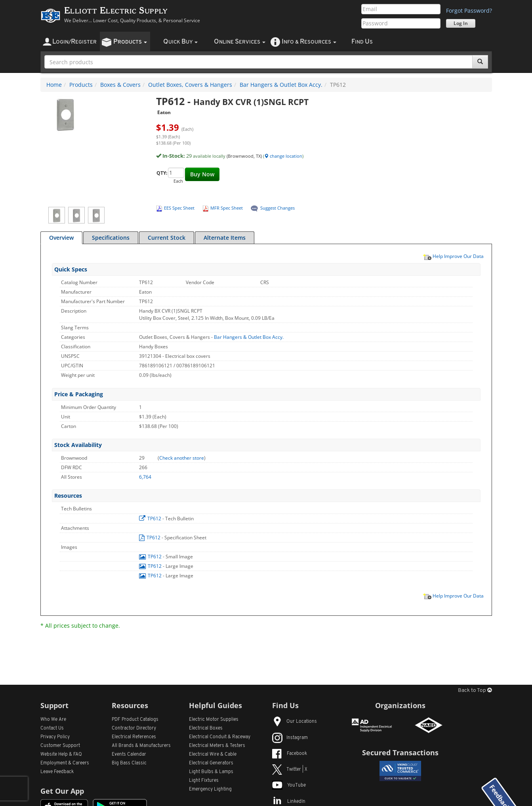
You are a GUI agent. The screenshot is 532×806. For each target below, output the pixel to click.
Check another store (182, 458)
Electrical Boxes (206, 728)
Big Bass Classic (129, 763)
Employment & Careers (65, 763)
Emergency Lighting (210, 789)
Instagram (290, 738)
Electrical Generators (211, 763)
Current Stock (167, 238)
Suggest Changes (277, 208)
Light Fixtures (204, 781)
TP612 (151, 519)
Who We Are (53, 720)
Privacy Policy (55, 737)
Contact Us (52, 728)
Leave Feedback (57, 772)
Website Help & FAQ (61, 754)
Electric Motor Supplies (214, 720)
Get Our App (62, 791)
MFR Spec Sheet (227, 208)
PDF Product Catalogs (135, 720)
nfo (309, 42)
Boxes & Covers (120, 85)
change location (283, 156)
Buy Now (202, 174)
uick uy (180, 42)
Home (54, 85)
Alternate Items (225, 238)
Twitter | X (290, 770)
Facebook (290, 754)
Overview (61, 238)
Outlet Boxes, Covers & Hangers (190, 85)
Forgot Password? (469, 11)
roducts (130, 42)
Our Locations (295, 722)
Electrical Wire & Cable (213, 754)
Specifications (111, 238)
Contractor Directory (134, 728)
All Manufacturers (141, 746)
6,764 (145, 477)
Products (81, 85)
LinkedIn (289, 802)
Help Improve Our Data (453, 256)
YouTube (289, 785)
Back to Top (475, 690)
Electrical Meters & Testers (217, 746)
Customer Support (60, 746)
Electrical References (134, 737)
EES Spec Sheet (179, 208)
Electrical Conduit (220, 737)
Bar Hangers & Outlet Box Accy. (281, 85)
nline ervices (240, 42)
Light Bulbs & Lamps (211, 772)
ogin (74, 42)
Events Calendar (129, 754)
